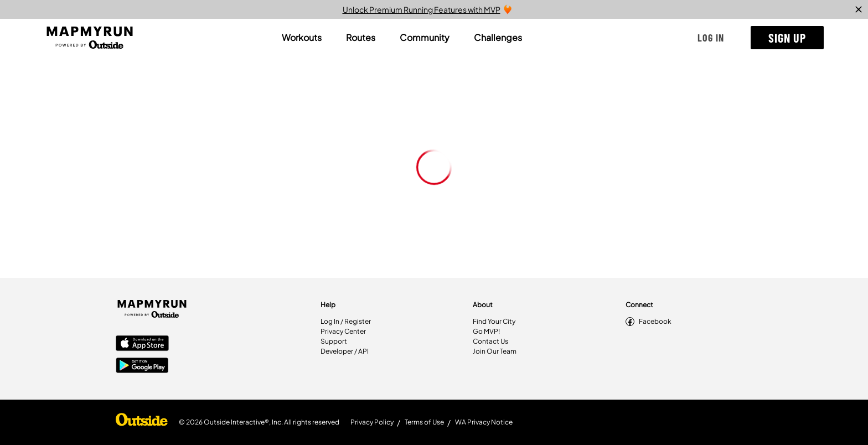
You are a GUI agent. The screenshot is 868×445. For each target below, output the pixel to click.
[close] (859, 9)
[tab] (302, 38)
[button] (711, 38)
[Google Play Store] (142, 366)
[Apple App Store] (142, 344)
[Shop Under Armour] (142, 422)
